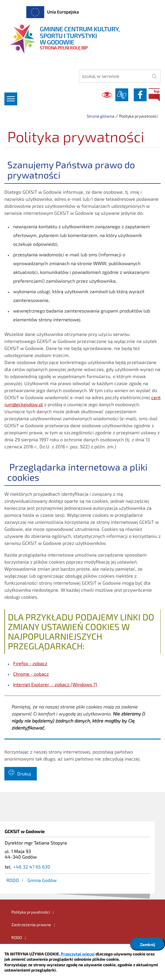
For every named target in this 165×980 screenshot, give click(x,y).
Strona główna (101, 116)
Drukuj (24, 774)
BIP (154, 95)
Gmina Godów (42, 880)
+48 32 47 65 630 (32, 867)
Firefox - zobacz (30, 663)
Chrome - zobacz (31, 674)
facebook (140, 95)
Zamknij (147, 944)
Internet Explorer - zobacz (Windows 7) (55, 684)
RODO (13, 880)
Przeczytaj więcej (78, 954)
